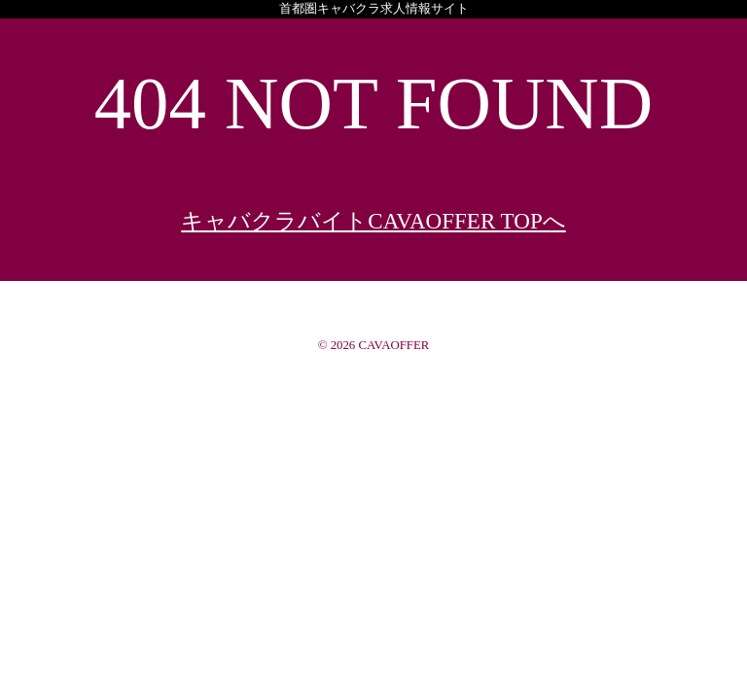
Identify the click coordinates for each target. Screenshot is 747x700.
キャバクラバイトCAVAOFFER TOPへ (373, 221)
